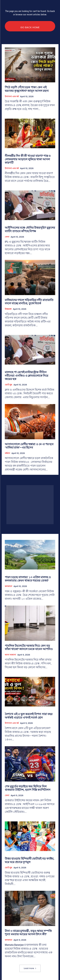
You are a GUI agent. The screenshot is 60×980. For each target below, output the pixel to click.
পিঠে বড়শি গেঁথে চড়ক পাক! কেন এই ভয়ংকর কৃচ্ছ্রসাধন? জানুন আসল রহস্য (27, 89)
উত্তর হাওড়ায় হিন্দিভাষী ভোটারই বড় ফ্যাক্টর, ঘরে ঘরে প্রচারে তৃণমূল (30, 860)
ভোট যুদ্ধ (8, 385)
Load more (30, 968)
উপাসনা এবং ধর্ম (12, 97)
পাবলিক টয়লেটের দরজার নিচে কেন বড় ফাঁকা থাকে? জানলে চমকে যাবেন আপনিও (29, 647)
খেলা (7, 237)
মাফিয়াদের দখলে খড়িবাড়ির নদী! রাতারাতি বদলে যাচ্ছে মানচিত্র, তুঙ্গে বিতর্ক (29, 302)
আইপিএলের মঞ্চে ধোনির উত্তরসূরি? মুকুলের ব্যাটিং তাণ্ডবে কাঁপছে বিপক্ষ (30, 229)
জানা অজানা (10, 655)
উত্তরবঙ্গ (8, 309)
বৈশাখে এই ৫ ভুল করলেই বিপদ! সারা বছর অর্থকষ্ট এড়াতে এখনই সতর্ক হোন (29, 716)
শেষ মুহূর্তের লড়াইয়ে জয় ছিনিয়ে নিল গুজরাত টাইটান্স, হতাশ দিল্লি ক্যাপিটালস (28, 788)
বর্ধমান (7, 453)
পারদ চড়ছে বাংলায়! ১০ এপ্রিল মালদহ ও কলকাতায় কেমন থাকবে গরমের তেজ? (28, 579)
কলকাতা (8, 586)
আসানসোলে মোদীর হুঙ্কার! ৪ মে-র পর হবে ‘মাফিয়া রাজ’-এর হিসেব (29, 446)
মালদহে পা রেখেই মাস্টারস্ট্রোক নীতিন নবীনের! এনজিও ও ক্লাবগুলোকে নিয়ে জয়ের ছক (27, 376)
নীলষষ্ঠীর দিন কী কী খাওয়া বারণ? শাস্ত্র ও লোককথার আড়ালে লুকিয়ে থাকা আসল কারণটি (28, 159)
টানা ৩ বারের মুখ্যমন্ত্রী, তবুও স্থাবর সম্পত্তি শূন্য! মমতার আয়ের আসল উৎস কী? (28, 933)
